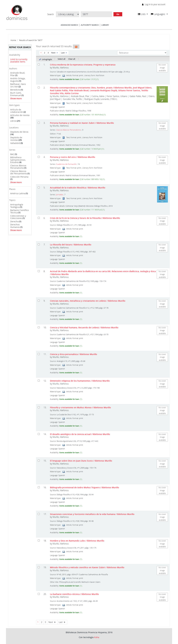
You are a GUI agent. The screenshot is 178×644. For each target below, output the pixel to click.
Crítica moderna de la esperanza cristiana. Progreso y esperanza (83, 65)
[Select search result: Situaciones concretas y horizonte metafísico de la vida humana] (39, 514)
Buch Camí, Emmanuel (16, 94)
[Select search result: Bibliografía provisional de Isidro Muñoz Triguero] (39, 487)
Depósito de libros (19, 132)
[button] (143, 14)
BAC (12, 154)
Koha (97, 637)
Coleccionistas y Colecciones (18, 217)
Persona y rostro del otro (73, 157)
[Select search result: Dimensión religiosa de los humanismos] (39, 381)
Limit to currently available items (19, 61)
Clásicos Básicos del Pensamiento (19, 172)
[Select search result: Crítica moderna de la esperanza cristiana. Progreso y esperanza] (39, 64)
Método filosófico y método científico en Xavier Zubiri (87, 567)
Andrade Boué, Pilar (18, 74)
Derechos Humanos (15, 226)
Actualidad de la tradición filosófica (78, 188)
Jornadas (60, 195)
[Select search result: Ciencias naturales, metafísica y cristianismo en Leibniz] (39, 301)
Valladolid (15, 143)
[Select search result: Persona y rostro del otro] (39, 157)
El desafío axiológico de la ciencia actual (80, 434)
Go (118, 14)
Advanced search (69, 25)
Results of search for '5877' (31, 40)
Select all (61, 59)
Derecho (14, 221)
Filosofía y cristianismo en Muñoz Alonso (80, 407)
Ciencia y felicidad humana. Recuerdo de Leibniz (84, 327)
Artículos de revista (20, 115)
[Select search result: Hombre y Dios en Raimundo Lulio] (39, 541)
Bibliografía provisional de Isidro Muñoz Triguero (85, 487)
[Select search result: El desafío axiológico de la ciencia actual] (39, 434)
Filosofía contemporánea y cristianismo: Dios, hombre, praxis (101, 90)
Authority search (90, 25)
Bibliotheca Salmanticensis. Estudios (18, 160)
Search (50, 14)
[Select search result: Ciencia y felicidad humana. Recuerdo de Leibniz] (39, 327)
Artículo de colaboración (17, 111)
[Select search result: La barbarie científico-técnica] (39, 594)
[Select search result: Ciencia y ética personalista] (39, 354)
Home (13, 40)
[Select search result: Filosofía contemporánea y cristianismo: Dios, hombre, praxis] (39, 87)
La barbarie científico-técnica (74, 594)
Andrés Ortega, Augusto (18, 80)
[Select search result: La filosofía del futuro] (39, 244)
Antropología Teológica (17, 206)
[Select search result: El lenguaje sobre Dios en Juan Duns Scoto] (39, 461)
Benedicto (15, 90)
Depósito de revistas (16, 139)
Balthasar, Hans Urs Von (18, 85)
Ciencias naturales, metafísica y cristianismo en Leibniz (88, 301)
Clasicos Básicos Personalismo (18, 167)
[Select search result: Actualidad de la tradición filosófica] (39, 187)
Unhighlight (45, 59)
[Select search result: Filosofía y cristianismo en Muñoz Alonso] (39, 407)
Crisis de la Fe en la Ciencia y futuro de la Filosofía (85, 218)
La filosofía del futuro (71, 245)
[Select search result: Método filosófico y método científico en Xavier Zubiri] (39, 567)
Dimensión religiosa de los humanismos (80, 381)
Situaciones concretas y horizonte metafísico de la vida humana (92, 514)
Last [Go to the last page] (64, 53)
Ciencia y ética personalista (74, 354)
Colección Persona (19, 177)
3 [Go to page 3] (48, 53)
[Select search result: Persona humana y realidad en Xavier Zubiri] (39, 123)
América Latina (18, 193)
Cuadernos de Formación (66, 164)
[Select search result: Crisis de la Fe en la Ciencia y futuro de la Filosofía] (39, 218)
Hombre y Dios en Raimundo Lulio (77, 541)
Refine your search (20, 47)
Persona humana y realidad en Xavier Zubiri (82, 123)
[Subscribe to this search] (76, 47)
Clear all (72, 59)
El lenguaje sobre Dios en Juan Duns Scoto (81, 461)
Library (105, 25)
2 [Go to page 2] (45, 53)
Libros (13, 121)
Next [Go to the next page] (55, 53)
